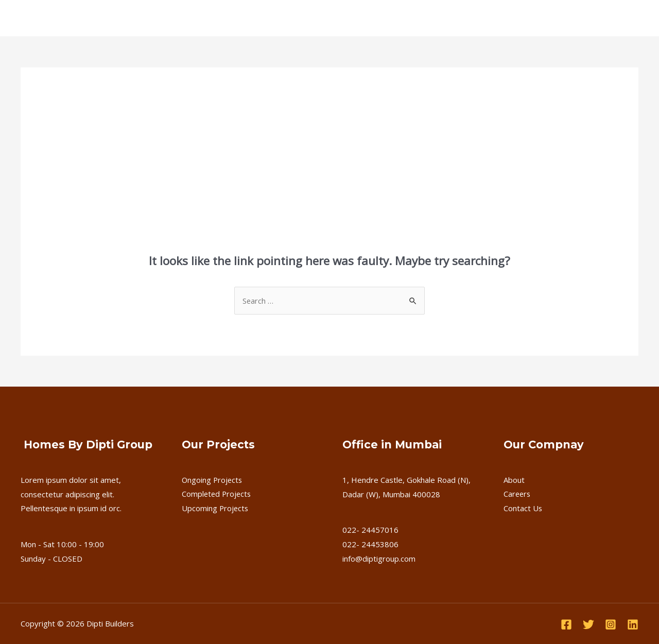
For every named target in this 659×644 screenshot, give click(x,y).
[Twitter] (588, 624)
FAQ (300, 18)
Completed (207, 18)
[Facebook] (566, 624)
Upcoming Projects (216, 508)
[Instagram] (611, 624)
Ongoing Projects (213, 480)
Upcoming (260, 18)
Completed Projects (218, 494)
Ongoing (152, 18)
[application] (167, 18)
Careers (337, 18)
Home (57, 18)
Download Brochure (591, 18)
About (514, 480)
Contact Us (387, 18)
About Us (100, 18)
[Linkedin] (633, 624)
